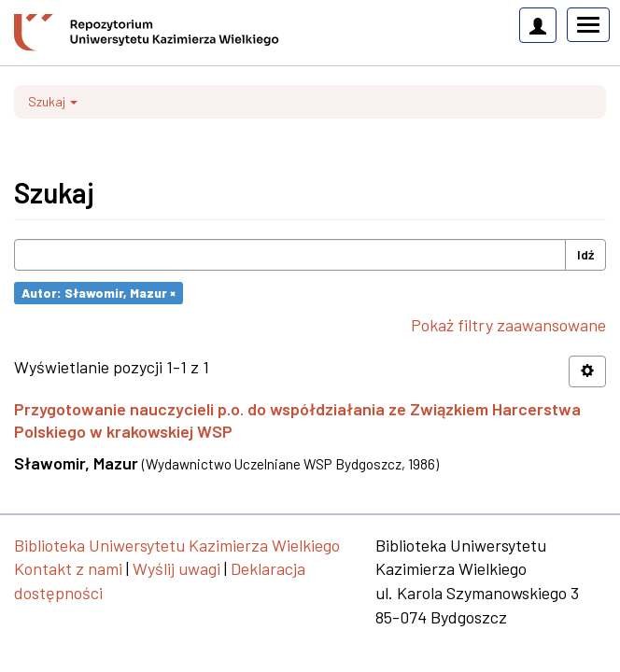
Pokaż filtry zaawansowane (508, 325)
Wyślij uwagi (176, 568)
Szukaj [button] (53, 101)
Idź (585, 254)
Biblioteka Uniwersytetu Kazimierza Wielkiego (177, 545)
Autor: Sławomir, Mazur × (99, 293)
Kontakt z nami (68, 568)
